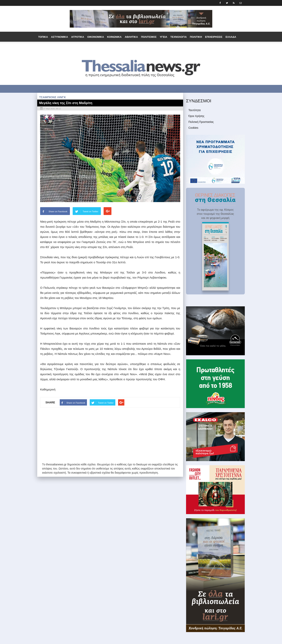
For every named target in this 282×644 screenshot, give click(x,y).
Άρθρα (145, 47)
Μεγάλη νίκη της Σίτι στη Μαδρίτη (66, 103)
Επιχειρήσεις (214, 37)
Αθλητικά (131, 37)
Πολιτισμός (149, 37)
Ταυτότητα (195, 110)
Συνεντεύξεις (128, 47)
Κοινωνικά (114, 37)
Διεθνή (43, 47)
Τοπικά (43, 37)
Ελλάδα (231, 37)
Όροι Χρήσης (196, 116)
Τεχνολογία (179, 37)
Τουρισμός (108, 47)
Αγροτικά (78, 37)
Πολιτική (196, 37)
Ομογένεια (73, 47)
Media (157, 47)
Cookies (193, 128)
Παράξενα (90, 47)
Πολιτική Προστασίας (201, 122)
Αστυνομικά (60, 37)
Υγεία (164, 37)
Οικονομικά (95, 37)
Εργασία (57, 47)
